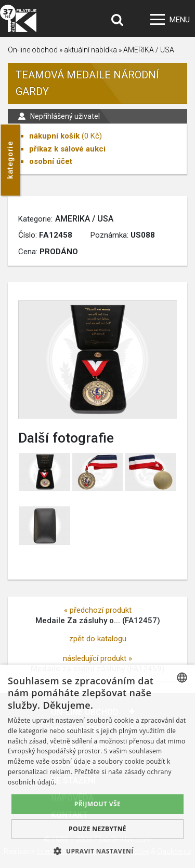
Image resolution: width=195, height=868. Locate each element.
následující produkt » (97, 658)
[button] (97, 851)
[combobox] (182, 678)
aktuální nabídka (90, 50)
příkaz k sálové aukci (67, 149)
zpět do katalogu (98, 639)
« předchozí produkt (98, 610)
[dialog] (97, 766)
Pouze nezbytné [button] (97, 829)
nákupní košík (54, 136)
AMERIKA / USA (149, 50)
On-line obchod (33, 50)
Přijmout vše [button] (97, 804)
